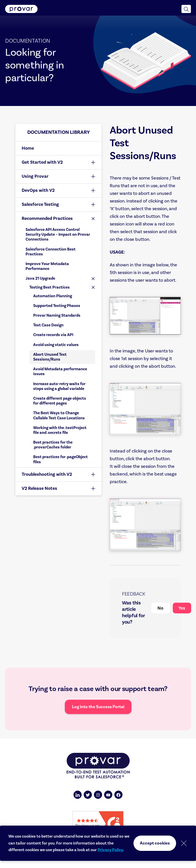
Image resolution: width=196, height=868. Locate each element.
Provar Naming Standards (57, 315)
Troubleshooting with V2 (47, 474)
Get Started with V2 (42, 162)
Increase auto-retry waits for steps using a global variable (59, 386)
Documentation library (59, 132)
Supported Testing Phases (57, 306)
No (160, 608)
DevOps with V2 (38, 190)
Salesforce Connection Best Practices (51, 252)
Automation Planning (53, 296)
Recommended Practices (47, 218)
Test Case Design (48, 325)
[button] (186, 9)
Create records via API (53, 335)
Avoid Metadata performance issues (60, 371)
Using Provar (35, 176)
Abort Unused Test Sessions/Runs (50, 357)
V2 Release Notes (39, 488)
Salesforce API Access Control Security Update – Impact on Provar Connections (58, 234)
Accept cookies (155, 843)
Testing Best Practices (50, 287)
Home (28, 148)
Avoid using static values (56, 345)
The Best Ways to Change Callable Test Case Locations (59, 415)
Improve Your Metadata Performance (47, 266)
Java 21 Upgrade (40, 278)
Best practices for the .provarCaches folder (53, 445)
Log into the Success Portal (98, 707)
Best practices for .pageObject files (60, 459)
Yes (182, 608)
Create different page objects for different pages (60, 401)
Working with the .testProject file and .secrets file (60, 430)
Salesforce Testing (40, 204)
